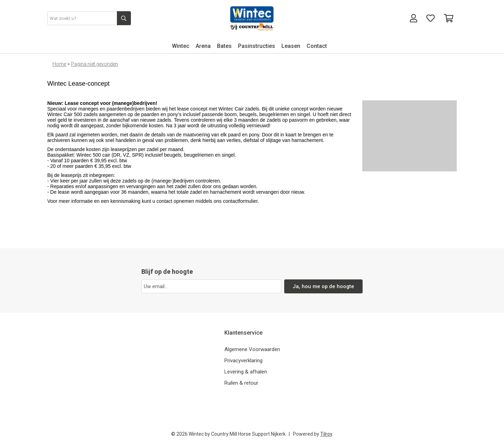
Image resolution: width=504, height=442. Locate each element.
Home (59, 64)
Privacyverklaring (243, 361)
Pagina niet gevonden (94, 64)
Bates (224, 46)
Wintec (181, 46)
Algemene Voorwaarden (252, 349)
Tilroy (326, 434)
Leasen (291, 46)
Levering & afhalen (246, 372)
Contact (317, 46)
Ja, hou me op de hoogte (324, 286)
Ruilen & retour (241, 383)
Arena (203, 46)
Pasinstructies (257, 46)
